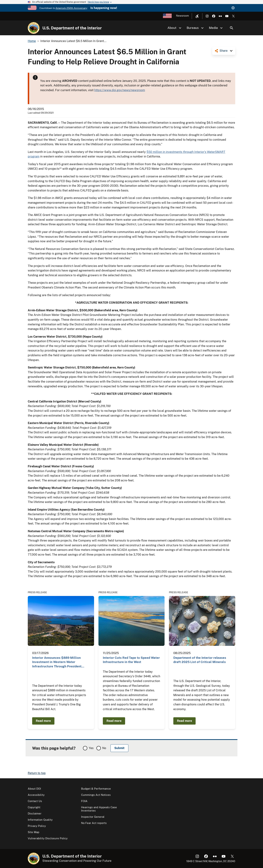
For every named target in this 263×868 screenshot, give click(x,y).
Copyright (34, 807)
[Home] (34, 28)
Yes (91, 748)
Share (224, 51)
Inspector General (93, 817)
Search (232, 28)
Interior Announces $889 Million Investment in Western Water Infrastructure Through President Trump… (57, 662)
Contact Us (35, 801)
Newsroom (182, 16)
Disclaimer (35, 813)
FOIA (84, 801)
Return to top (37, 773)
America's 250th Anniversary (71, 8)
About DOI (34, 789)
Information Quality (40, 820)
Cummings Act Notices (96, 795)
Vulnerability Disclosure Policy (48, 838)
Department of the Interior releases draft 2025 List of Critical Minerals (200, 660)
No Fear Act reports (94, 823)
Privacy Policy (37, 826)
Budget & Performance (96, 789)
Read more (43, 721)
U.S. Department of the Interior (72, 28)
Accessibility (36, 795)
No (104, 748)
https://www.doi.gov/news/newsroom (120, 90)
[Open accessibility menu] (197, 16)
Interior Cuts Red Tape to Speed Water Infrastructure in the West (131, 660)
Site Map (34, 832)
